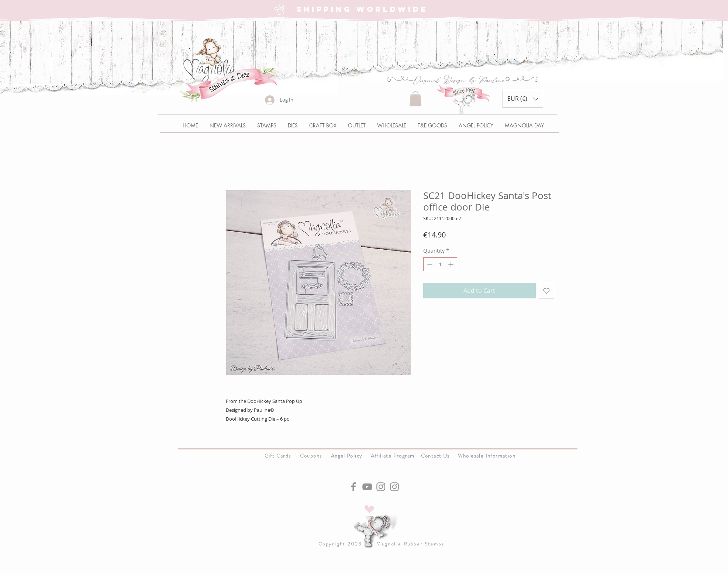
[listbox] (523, 99)
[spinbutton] (440, 264)
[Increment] (451, 264)
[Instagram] (381, 487)
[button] (415, 99)
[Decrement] (429, 264)
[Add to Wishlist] (546, 291)
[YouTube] (367, 487)
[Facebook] (353, 487)
